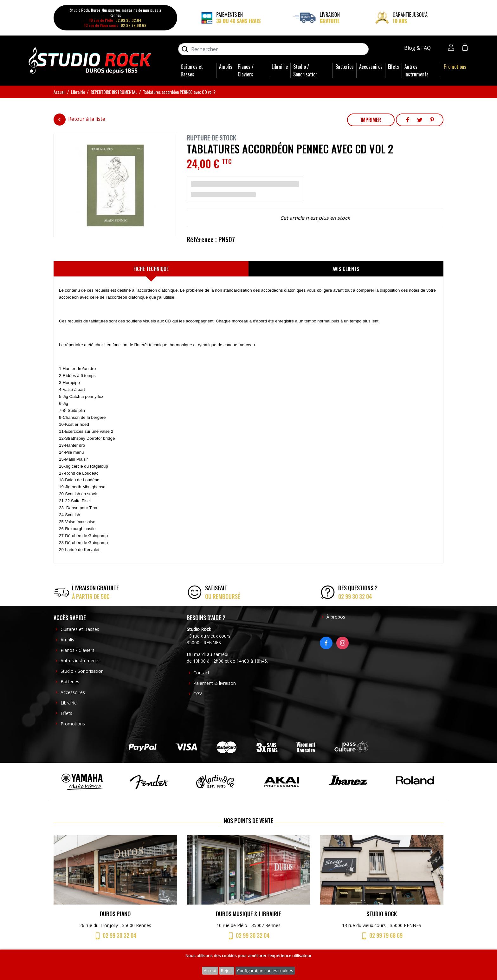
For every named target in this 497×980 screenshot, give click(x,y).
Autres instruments (416, 70)
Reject (227, 970)
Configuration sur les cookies (265, 970)
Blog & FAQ (418, 48)
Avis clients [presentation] (346, 269)
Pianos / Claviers (246, 70)
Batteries (345, 67)
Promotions (455, 67)
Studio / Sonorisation (305, 70)
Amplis (226, 67)
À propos (336, 617)
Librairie (280, 67)
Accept (210, 970)
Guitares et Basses (192, 70)
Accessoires (371, 67)
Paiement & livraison (215, 683)
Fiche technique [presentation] (151, 269)
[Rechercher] (273, 49)
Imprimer (371, 120)
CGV (198, 694)
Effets (394, 67)
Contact (201, 673)
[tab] (151, 269)
